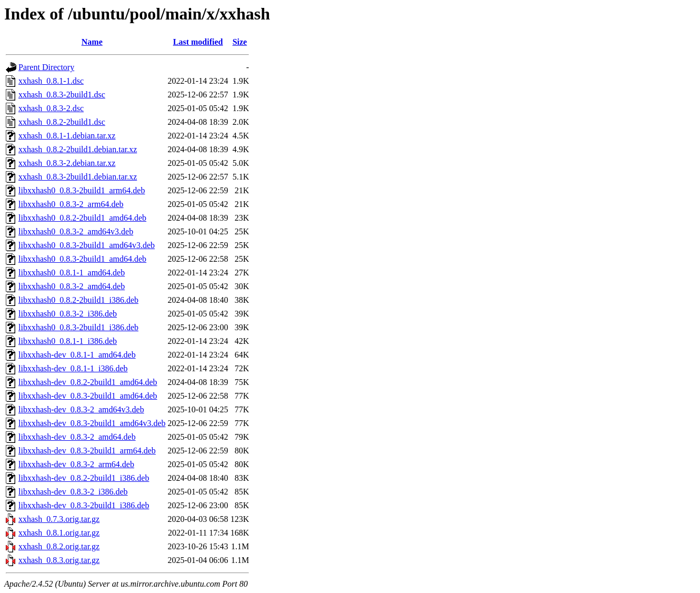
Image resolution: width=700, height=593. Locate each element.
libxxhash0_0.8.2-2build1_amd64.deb (82, 218)
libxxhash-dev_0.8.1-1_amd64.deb (77, 355)
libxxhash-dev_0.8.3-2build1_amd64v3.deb (92, 423)
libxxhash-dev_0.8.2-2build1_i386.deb (84, 478)
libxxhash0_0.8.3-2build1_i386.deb (78, 327)
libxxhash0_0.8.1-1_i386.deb (68, 341)
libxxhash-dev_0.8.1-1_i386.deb (73, 368)
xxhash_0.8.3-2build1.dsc (62, 95)
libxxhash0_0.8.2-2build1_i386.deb (78, 300)
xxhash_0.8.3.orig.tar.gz (59, 560)
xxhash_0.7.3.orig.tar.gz (59, 519)
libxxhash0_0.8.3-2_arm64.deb (71, 204)
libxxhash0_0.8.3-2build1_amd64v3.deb (87, 245)
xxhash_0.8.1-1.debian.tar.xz (67, 136)
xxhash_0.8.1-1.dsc (51, 81)
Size (240, 42)
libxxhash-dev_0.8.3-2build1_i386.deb (84, 505)
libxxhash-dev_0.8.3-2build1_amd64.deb (88, 396)
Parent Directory (46, 67)
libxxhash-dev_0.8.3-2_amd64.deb (77, 437)
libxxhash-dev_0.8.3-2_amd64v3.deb (81, 409)
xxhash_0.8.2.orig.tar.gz (59, 546)
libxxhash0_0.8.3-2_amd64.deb (72, 286)
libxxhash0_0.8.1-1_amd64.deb (72, 273)
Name (92, 42)
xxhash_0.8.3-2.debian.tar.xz (67, 163)
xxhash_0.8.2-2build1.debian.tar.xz (78, 149)
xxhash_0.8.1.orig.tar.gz (59, 533)
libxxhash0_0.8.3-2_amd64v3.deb (76, 231)
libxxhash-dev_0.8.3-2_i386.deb (73, 492)
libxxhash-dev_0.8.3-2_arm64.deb (76, 464)
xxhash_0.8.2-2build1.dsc (62, 122)
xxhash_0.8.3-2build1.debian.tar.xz (78, 177)
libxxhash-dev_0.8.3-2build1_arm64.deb (87, 451)
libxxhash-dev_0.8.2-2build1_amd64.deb (88, 382)
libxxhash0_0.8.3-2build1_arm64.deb (82, 190)
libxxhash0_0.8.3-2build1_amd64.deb (82, 259)
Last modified (198, 42)
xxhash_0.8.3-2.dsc (51, 108)
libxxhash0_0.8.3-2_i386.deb (68, 314)
